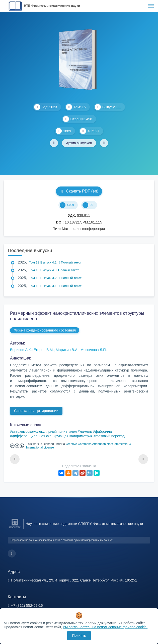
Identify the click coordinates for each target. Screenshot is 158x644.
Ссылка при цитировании (36, 411)
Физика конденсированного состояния (45, 330)
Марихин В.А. (67, 350)
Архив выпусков (79, 143)
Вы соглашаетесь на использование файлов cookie (105, 627)
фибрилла (103, 431)
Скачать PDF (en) (79, 191)
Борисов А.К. (21, 350)
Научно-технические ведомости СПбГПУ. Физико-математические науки (84, 524)
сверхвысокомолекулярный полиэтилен (44, 431)
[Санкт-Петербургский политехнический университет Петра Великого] (15, 528)
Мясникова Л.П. (94, 350)
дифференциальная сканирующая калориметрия (52, 436)
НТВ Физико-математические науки (52, 6)
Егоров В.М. (44, 350)
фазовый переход (110, 436)
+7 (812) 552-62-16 (27, 605)
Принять (79, 635)
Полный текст (70, 262)
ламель (86, 431)
